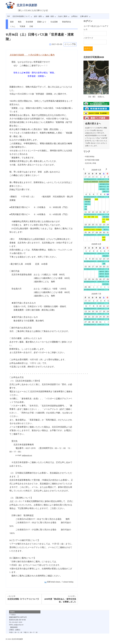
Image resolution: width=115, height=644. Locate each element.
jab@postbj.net (28, 455)
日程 (21, 26)
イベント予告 (70, 44)
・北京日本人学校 (91, 163)
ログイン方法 (102, 128)
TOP (8, 16)
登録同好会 (62, 22)
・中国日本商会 (90, 156)
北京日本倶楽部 (27, 5)
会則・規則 (39, 16)
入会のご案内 (64, 16)
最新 (12, 22)
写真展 (12, 26)
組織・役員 (51, 16)
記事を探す (85, 16)
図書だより (39, 22)
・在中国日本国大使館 (93, 159)
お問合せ (74, 16)
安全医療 (28, 22)
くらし (73, 22)
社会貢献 (51, 22)
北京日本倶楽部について (22, 16)
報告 (19, 22)
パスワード (88, 38)
